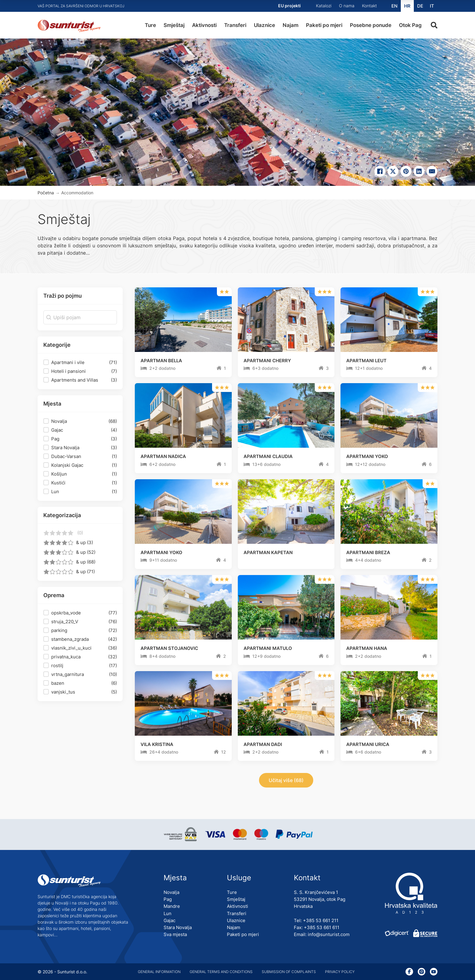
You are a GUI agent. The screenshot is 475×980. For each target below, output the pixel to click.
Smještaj (174, 25)
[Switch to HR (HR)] (407, 6)
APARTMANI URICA (368, 744)
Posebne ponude (371, 25)
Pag (168, 899)
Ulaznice (264, 25)
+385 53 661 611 (322, 927)
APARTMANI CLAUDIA (268, 456)
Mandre (172, 906)
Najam (291, 25)
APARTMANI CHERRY (267, 361)
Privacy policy (340, 972)
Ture (150, 25)
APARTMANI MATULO (268, 648)
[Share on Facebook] (380, 171)
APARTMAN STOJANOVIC (169, 648)
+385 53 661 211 (321, 920)
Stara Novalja (178, 927)
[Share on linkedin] (419, 171)
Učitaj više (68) (286, 780)
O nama (347, 6)
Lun (168, 913)
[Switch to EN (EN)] (394, 6)
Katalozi (324, 6)
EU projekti (289, 6)
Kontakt (369, 6)
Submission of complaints (289, 972)
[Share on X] (393, 171)
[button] (80, 363)
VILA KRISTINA (157, 744)
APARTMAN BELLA (161, 361)
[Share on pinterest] (406, 171)
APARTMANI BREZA (368, 552)
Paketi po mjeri (324, 25)
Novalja (171, 892)
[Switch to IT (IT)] (432, 6)
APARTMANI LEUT (366, 361)
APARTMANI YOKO (367, 456)
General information (159, 972)
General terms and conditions (221, 972)
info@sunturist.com (329, 934)
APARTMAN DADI (263, 744)
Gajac (169, 920)
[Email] (432, 171)
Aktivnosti (204, 25)
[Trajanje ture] (144, 369)
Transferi (235, 25)
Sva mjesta (175, 934)
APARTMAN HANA (367, 648)
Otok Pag (410, 25)
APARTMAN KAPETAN (268, 552)
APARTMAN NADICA (163, 456)
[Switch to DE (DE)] (420, 6)
